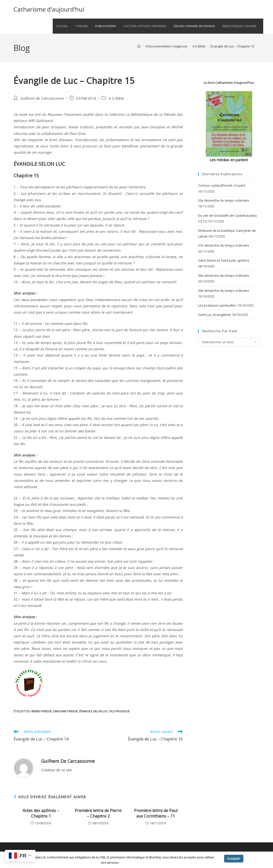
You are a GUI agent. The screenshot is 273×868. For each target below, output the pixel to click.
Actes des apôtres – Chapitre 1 (41, 813)
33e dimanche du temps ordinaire (224, 200)
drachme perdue (65, 711)
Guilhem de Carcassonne (42, 98)
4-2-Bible (116, 98)
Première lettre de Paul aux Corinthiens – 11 (156, 813)
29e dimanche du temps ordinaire (224, 291)
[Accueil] (139, 46)
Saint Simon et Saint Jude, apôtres (224, 260)
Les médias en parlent (229, 160)
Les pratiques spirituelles (217, 305)
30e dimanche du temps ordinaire (224, 275)
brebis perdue (42, 711)
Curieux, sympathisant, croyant (222, 185)
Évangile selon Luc (94, 711)
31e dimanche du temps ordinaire (224, 245)
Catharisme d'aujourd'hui (49, 9)
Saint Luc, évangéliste (214, 315)
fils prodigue (120, 711)
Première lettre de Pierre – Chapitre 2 (98, 813)
